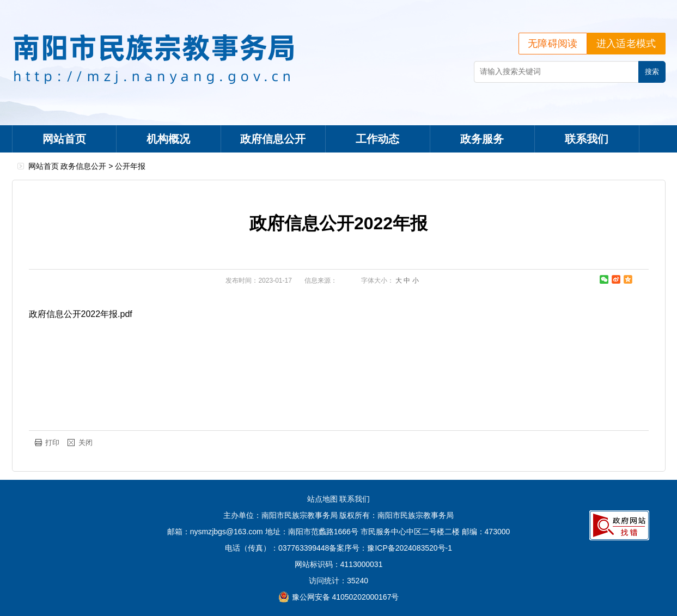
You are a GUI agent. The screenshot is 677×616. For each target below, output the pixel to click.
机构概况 (168, 139)
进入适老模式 (626, 44)
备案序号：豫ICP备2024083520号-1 (391, 548)
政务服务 (482, 139)
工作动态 (377, 139)
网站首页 (64, 139)
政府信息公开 (273, 139)
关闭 (86, 443)
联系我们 (587, 139)
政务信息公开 (83, 166)
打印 (52, 443)
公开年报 (130, 166)
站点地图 (322, 499)
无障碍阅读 (553, 44)
